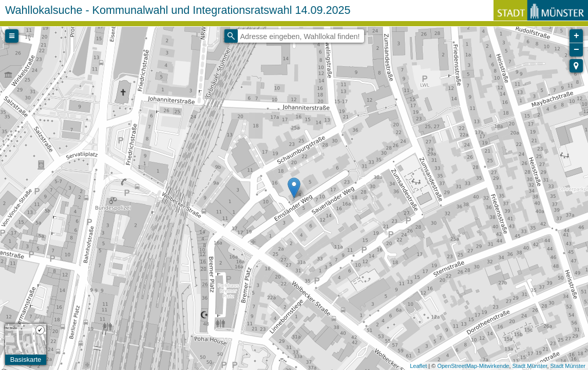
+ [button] (576, 36)
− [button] (576, 50)
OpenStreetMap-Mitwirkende (473, 366)
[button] (576, 66)
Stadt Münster (530, 366)
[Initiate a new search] (231, 36)
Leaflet (418, 366)
